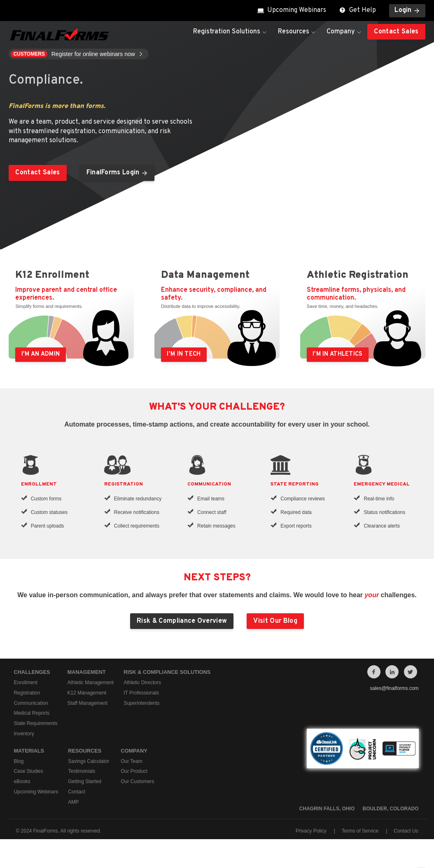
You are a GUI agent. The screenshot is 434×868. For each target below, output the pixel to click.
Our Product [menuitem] (134, 771)
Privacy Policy (311, 831)
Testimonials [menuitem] (82, 771)
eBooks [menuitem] (22, 781)
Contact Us (406, 831)
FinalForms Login (117, 173)
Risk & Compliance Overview (182, 621)
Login (407, 10)
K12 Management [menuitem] (87, 693)
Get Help (358, 10)
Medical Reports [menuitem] (31, 713)
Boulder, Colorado (391, 809)
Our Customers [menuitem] (137, 781)
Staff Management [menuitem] (87, 703)
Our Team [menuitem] (131, 761)
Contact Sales (396, 32)
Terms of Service (360, 831)
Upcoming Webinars (292, 10)
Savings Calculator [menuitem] (89, 761)
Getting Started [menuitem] (85, 781)
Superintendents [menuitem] (141, 703)
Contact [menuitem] (76, 792)
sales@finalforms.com (394, 688)
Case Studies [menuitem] (28, 771)
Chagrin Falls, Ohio (327, 809)
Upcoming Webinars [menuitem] (36, 792)
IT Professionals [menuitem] (141, 693)
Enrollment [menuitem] (25, 683)
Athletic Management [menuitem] (90, 683)
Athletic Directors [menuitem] (142, 683)
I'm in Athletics (338, 354)
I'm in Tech (184, 354)
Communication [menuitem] (31, 703)
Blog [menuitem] (19, 761)
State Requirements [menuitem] (35, 723)
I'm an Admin (41, 354)
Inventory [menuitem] (24, 734)
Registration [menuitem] (27, 693)
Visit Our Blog (275, 621)
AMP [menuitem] (73, 802)
